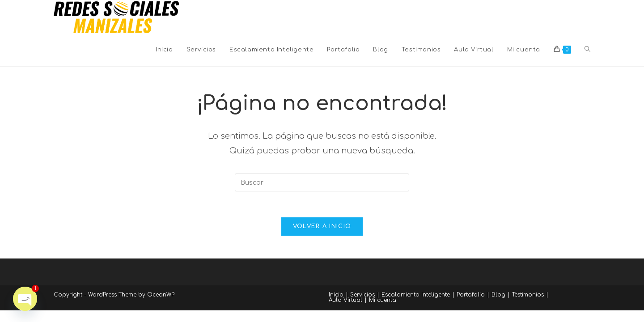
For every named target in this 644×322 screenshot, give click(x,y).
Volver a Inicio (322, 228)
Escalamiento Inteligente (416, 296)
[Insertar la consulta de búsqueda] (322, 182)
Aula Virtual (345, 301)
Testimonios (528, 296)
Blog (498, 296)
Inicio (336, 296)
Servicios (362, 296)
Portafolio (471, 296)
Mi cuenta (383, 301)
